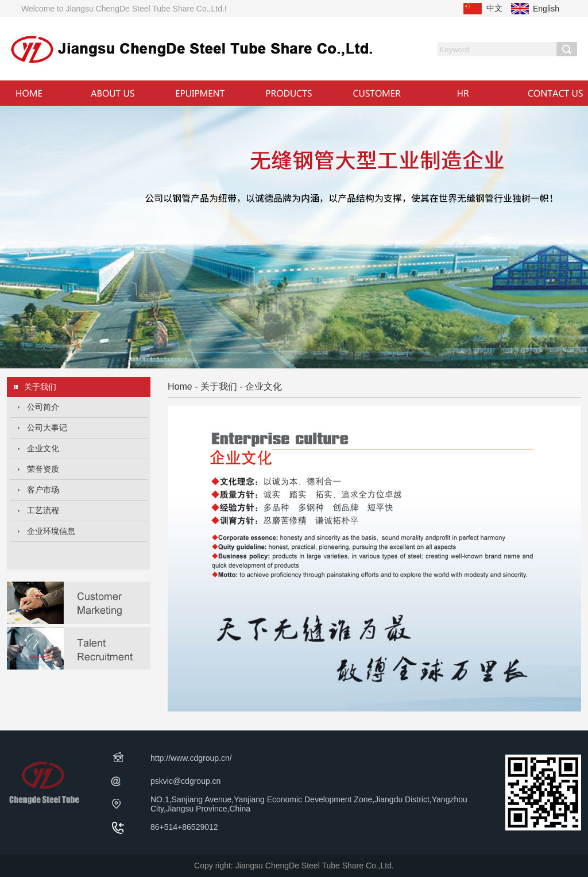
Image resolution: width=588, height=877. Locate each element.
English (546, 9)
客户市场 (43, 490)
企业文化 (43, 448)
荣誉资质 (43, 469)
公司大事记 (47, 428)
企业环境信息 (51, 531)
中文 (494, 8)
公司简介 (43, 407)
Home (180, 386)
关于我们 (219, 386)
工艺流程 (43, 510)
